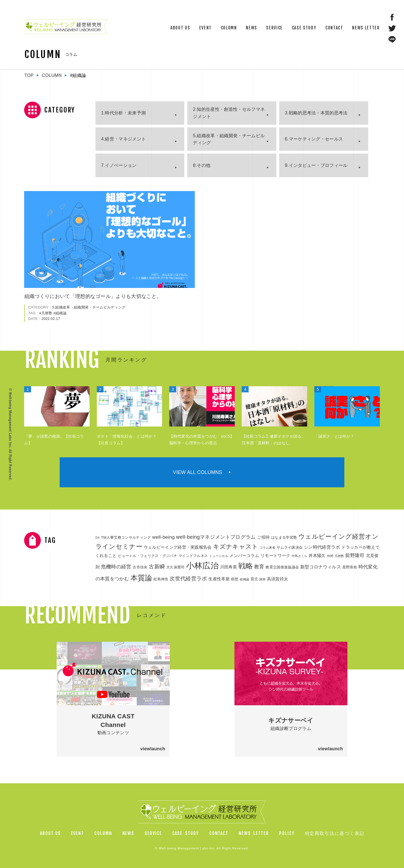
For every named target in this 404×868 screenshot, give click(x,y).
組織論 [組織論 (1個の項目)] (244, 579)
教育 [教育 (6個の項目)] (259, 567)
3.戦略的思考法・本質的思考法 (316, 113)
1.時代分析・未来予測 (123, 113)
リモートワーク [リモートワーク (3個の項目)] (275, 556)
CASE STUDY (304, 28)
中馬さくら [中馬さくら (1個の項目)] (300, 556)
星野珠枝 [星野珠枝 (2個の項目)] (350, 567)
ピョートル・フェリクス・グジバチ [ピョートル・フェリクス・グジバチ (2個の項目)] (147, 556)
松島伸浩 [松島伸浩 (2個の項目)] (161, 579)
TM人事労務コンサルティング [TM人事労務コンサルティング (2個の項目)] (126, 537)
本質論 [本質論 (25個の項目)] (141, 578)
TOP (29, 75)
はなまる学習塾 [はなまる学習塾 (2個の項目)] (284, 537)
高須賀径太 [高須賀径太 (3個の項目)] (278, 579)
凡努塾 (47, 313)
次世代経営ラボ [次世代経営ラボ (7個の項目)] (188, 579)
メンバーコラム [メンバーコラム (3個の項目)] (244, 556)
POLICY (287, 833)
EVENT (205, 28)
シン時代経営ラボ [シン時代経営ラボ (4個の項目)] (322, 547)
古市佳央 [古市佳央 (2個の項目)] (140, 567)
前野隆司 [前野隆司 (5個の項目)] (355, 555)
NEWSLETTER (254, 833)
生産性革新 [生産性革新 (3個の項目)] (219, 579)
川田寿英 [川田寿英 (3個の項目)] (228, 567)
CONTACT (334, 28)
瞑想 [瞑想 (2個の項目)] (235, 579)
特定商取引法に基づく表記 (335, 833)
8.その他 (202, 165)
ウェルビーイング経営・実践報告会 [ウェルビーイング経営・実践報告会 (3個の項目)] (178, 547)
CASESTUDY (186, 833)
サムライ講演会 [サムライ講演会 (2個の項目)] (290, 547)
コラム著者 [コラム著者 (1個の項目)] (268, 548)
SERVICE (274, 28)
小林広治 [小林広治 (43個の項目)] (202, 565)
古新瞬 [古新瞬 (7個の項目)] (157, 567)
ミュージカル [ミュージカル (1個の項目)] (219, 556)
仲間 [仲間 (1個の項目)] (330, 556)
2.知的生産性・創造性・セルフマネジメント (229, 113)
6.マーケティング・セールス (314, 139)
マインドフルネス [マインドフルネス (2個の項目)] (193, 556)
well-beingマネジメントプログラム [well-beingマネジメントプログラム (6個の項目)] (216, 537)
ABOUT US (180, 28)
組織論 (61, 313)
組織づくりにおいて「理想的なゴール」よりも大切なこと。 (93, 296)
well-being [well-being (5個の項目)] (163, 537)
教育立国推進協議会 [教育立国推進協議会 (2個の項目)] (282, 567)
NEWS (252, 28)
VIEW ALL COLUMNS (198, 472)
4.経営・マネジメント (123, 139)
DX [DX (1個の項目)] (98, 538)
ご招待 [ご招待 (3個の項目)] (263, 537)
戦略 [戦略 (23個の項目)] (246, 566)
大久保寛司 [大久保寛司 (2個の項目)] (176, 567)
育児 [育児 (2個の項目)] (254, 579)
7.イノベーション (119, 165)
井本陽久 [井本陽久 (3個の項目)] (317, 556)
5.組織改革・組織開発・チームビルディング (229, 139)
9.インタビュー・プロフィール (316, 165)
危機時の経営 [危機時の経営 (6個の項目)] (116, 567)
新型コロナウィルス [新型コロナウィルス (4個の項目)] (321, 567)
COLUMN (229, 28)
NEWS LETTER (366, 28)
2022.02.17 (51, 319)
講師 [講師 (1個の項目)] (262, 579)
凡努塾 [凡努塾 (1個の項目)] (339, 556)
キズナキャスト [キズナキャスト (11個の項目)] (236, 547)
